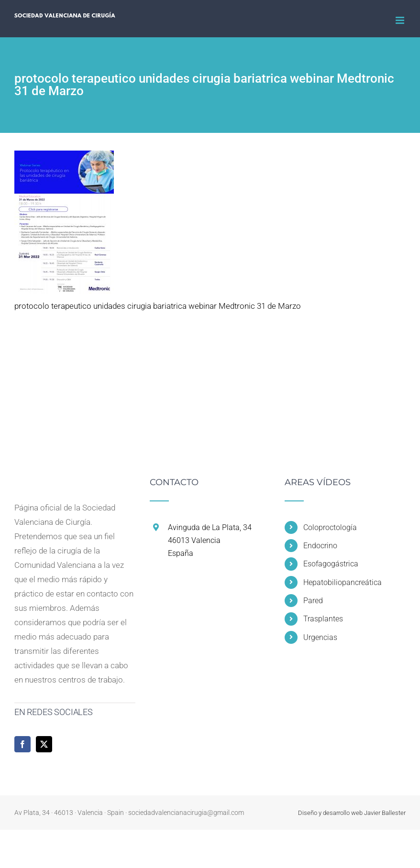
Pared (313, 601)
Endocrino (320, 546)
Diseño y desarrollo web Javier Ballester (352, 813)
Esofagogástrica (331, 564)
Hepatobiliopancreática (343, 582)
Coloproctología (330, 527)
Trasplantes (323, 619)
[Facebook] (22, 744)
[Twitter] (44, 744)
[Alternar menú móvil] (401, 20)
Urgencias (320, 637)
